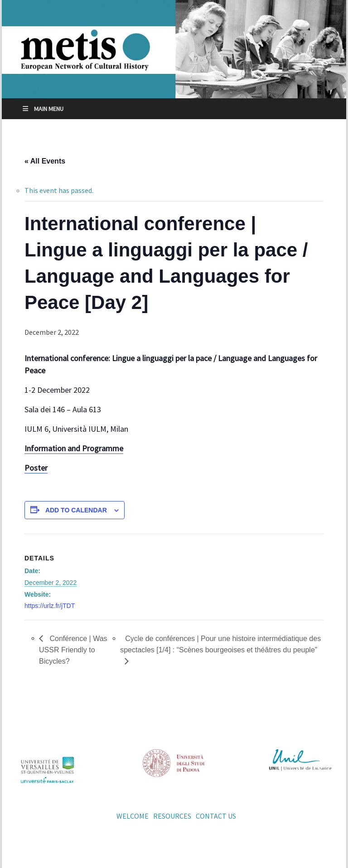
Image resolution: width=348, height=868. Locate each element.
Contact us (216, 816)
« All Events (45, 161)
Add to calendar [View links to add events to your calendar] (76, 510)
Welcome (133, 816)
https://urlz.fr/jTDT (50, 606)
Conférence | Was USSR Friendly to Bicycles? (73, 650)
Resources (172, 816)
